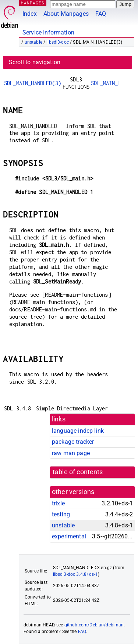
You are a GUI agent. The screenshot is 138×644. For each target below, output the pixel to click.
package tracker (73, 442)
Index (30, 14)
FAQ (101, 14)
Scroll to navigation (35, 62)
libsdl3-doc (58, 42)
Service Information (48, 32)
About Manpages (66, 14)
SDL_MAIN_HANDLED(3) (33, 83)
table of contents (78, 472)
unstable (33, 42)
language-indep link (78, 431)
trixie (58, 503)
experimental (69, 536)
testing (61, 514)
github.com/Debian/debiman (94, 625)
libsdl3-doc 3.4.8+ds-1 (75, 574)
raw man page (71, 453)
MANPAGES (33, 3)
